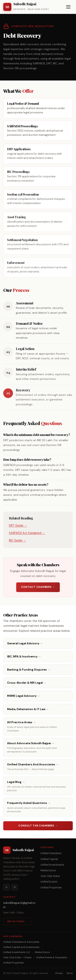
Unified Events (49, 882)
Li (6, 887)
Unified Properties (51, 888)
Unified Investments (52, 865)
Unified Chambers (51, 853)
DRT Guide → (18, 527)
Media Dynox (48, 870)
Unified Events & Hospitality (52, 958)
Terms (70, 973)
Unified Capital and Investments (21, 947)
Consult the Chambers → (38, 826)
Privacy (59, 973)
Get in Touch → (17, 921)
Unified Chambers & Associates (21, 942)
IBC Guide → (17, 541)
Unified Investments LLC (17, 952)
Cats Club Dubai (50, 876)
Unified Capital (49, 859)
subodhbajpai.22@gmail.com (19, 905)
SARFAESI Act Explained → (27, 534)
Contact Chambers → (38, 588)
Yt (15, 887)
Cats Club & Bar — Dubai (17, 958)
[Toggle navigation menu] (68, 7)
